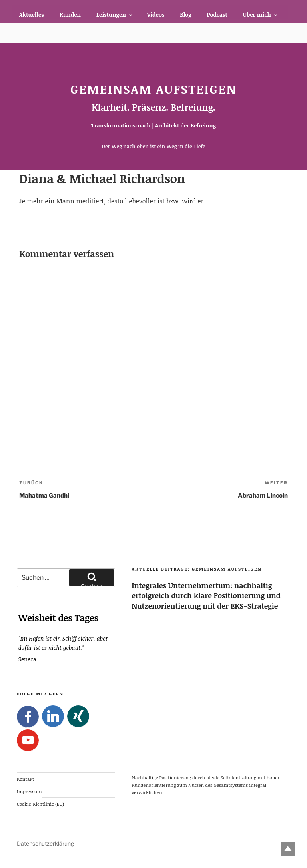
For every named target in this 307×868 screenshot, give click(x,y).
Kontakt (25, 778)
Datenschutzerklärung (45, 843)
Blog (185, 15)
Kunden (70, 15)
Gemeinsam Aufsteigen (153, 89)
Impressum (29, 791)
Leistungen (115, 15)
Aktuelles (32, 15)
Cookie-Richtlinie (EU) (40, 804)
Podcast (217, 15)
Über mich (261, 15)
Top (288, 849)
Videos (156, 15)
